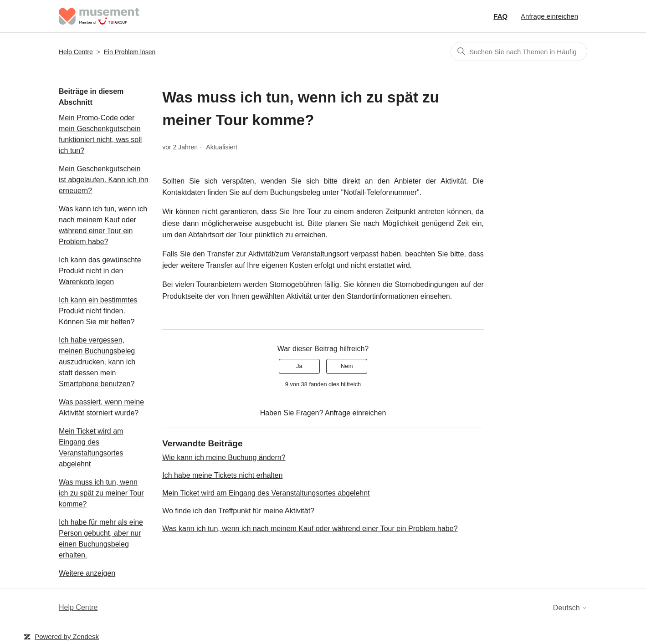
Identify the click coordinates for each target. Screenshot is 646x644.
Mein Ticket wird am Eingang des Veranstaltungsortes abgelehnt (91, 447)
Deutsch (570, 608)
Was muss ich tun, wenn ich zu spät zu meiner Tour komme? (101, 493)
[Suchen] (519, 51)
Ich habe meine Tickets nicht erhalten (222, 475)
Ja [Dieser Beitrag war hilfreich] (299, 366)
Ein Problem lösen (130, 52)
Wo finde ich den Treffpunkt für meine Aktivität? (238, 511)
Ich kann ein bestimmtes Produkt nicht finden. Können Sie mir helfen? (98, 311)
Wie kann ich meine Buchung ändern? (224, 457)
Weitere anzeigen (87, 573)
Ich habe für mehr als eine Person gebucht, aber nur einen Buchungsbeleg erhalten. (101, 539)
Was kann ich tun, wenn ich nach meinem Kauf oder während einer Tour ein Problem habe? (103, 225)
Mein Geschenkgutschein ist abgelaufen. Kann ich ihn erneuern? (104, 180)
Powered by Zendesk (67, 636)
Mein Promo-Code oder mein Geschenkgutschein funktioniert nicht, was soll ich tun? (100, 134)
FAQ (500, 16)
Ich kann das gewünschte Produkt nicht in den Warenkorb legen (100, 271)
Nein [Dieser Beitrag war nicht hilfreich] (347, 366)
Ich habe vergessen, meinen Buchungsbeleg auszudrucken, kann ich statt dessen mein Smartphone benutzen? (97, 362)
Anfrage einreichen (549, 16)
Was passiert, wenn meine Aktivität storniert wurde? (101, 407)
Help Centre (76, 52)
